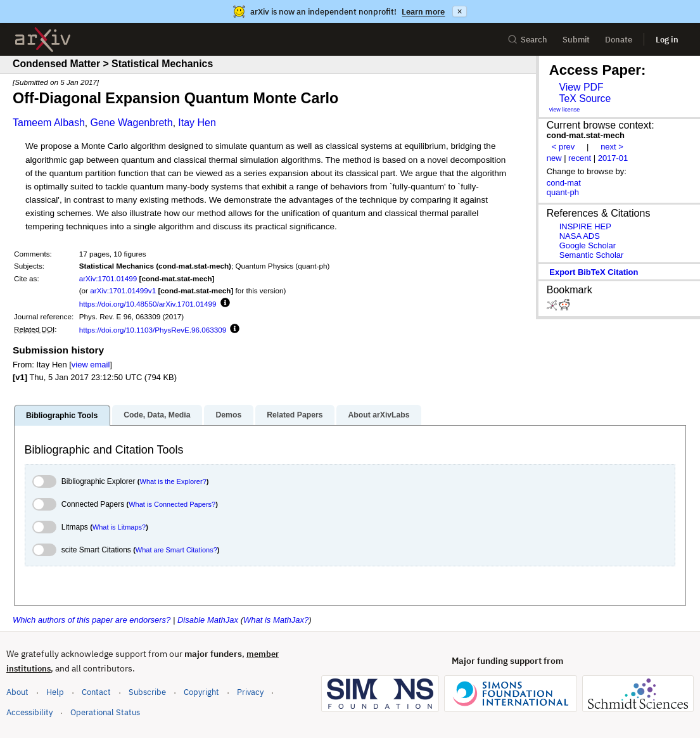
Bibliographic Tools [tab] (62, 416)
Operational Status (105, 712)
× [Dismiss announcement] (459, 11)
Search (527, 40)
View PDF (581, 87)
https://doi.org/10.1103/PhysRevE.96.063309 (153, 330)
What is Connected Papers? (172, 504)
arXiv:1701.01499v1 (123, 290)
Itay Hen (197, 123)
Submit (576, 40)
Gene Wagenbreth (131, 123)
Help (55, 692)
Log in (667, 40)
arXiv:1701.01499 (108, 278)
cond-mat (564, 183)
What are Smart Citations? (176, 550)
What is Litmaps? (119, 527)
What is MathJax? (276, 620)
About (17, 692)
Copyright (201, 692)
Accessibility (29, 712)
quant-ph (563, 192)
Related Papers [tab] (295, 415)
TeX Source (585, 99)
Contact (96, 692)
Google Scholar (588, 245)
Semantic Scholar (592, 255)
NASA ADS (580, 236)
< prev (563, 147)
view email (91, 365)
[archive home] (43, 40)
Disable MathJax (208, 620)
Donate (619, 40)
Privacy (250, 692)
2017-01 (613, 158)
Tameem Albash (49, 123)
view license (565, 110)
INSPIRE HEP (585, 226)
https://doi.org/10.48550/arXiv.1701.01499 (148, 304)
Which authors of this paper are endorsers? (92, 620)
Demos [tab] (228, 415)
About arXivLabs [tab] (379, 415)
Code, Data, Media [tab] (157, 415)
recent (580, 158)
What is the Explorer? (173, 481)
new (554, 158)
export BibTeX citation (594, 272)
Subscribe (147, 692)
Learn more (423, 12)
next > (612, 147)
